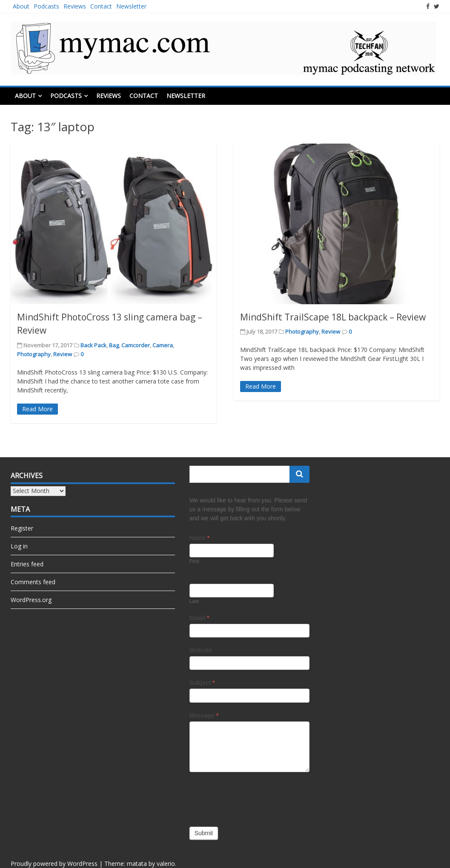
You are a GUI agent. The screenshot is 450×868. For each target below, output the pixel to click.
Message (204, 715)
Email (199, 618)
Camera (163, 345)
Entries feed (27, 564)
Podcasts (46, 6)
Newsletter (131, 6)
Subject (202, 683)
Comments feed (33, 582)
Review (63, 354)
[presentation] (254, 797)
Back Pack (93, 345)
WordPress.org (31, 600)
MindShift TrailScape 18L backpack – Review (333, 317)
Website (201, 650)
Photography (34, 354)
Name (199, 538)
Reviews (75, 6)
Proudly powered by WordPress (54, 864)
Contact (101, 6)
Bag (114, 345)
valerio (166, 864)
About (21, 6)
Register (22, 528)
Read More (37, 409)
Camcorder (136, 345)
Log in (19, 546)
